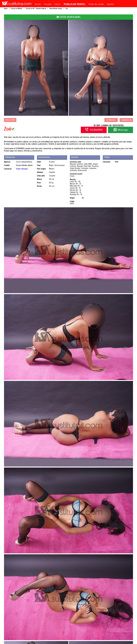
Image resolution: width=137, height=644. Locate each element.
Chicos (57, 4)
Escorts (38, 4)
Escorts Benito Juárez (24, 165)
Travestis (48, 4)
